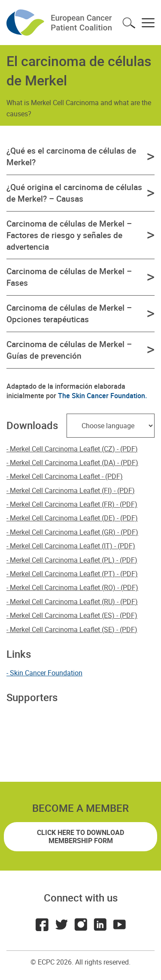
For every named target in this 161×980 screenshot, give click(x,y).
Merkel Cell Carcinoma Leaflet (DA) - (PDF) (74, 463)
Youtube (119, 925)
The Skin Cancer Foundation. (102, 396)
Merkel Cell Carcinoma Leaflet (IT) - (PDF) (73, 546)
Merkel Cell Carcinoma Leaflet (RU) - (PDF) (74, 602)
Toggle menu (148, 23)
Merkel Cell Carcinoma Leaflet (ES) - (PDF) (74, 615)
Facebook (42, 925)
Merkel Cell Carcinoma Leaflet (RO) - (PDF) (74, 587)
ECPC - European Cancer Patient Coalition (60, 23)
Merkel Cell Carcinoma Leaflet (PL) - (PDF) (74, 560)
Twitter (61, 925)
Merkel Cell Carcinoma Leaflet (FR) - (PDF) (74, 504)
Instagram (81, 925)
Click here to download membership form (80, 836)
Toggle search (129, 23)
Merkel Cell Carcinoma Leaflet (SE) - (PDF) (74, 629)
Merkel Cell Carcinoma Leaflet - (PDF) (66, 476)
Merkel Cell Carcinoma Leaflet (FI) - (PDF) (72, 490)
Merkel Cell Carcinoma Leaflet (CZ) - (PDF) (74, 449)
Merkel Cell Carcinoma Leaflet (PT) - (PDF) (74, 574)
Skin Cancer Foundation (46, 673)
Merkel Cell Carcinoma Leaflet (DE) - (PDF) (74, 518)
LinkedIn (100, 925)
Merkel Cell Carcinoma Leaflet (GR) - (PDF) (74, 532)
